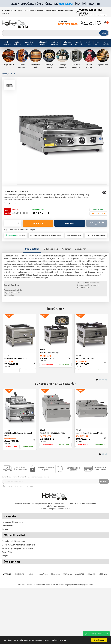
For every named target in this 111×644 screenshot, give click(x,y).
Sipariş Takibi (17, 11)
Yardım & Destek (44, 11)
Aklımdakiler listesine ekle (96, 235)
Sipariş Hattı (16, 235)
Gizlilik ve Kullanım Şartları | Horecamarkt (18, 545)
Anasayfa (6, 74)
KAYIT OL (104, 481)
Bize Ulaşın (68, 23)
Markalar (6, 11)
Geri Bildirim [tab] (80, 249)
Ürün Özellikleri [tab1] (32, 249)
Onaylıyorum (99, 640)
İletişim (5, 529)
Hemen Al (70, 223)
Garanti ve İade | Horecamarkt (14, 541)
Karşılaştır (58, 235)
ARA (104, 33)
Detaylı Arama (8, 526)
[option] (9, 58)
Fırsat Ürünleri (30, 11)
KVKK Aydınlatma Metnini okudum (19, 486)
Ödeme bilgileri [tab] (51, 249)
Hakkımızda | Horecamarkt (12, 522)
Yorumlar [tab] (66, 249)
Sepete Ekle (38, 223)
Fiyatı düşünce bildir (74, 235)
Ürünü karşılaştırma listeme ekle (42, 235)
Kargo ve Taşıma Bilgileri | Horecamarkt (17, 548)
